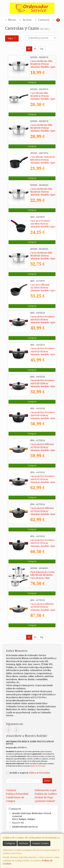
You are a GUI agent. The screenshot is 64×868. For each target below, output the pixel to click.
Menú (10, 20)
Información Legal (45, 790)
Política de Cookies (46, 794)
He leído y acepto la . (30, 773)
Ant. (22, 49)
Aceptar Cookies (40, 843)
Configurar (10, 843)
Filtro (12, 38)
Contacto (42, 20)
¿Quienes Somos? (45, 801)
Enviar (47, 781)
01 (29, 49)
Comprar (32, 82)
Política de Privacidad (38, 766)
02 (35, 49)
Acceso (25, 20)
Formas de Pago (44, 797)
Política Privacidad (17, 794)
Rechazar (24, 843)
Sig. (42, 49)
